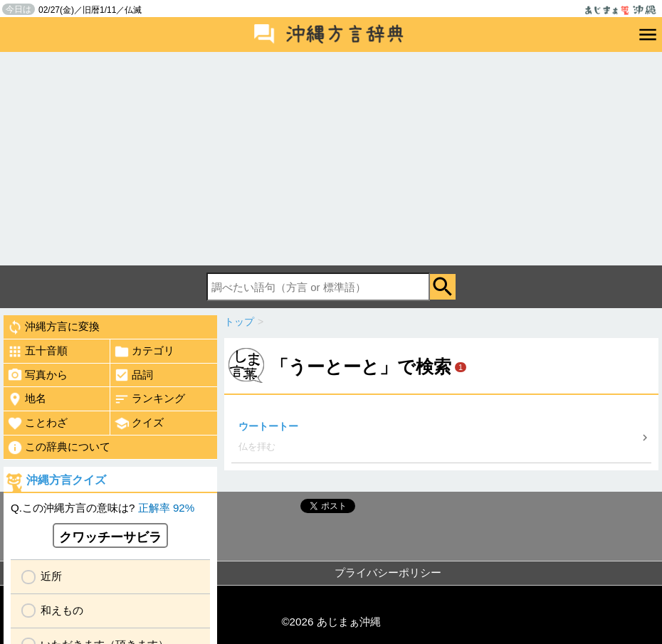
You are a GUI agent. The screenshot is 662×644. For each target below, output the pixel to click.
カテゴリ (144, 352)
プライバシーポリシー (388, 572)
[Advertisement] (331, 159)
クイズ (139, 423)
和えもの (62, 610)
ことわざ (37, 423)
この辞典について (59, 448)
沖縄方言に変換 (53, 327)
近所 (51, 576)
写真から (37, 375)
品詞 (133, 375)
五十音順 (37, 352)
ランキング (149, 399)
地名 (27, 399)
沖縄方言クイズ (66, 480)
